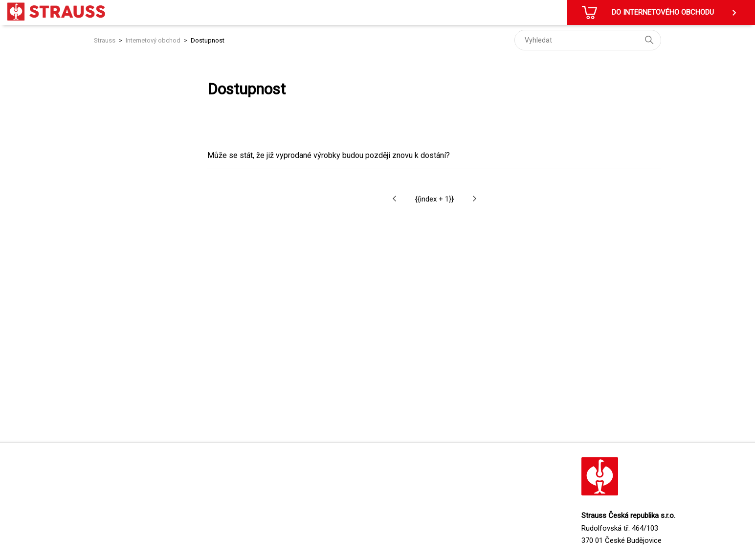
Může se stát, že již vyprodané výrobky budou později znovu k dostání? (329, 155)
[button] (394, 199)
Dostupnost (208, 40)
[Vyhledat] (588, 40)
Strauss (105, 40)
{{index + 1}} (434, 199)
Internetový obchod (153, 40)
